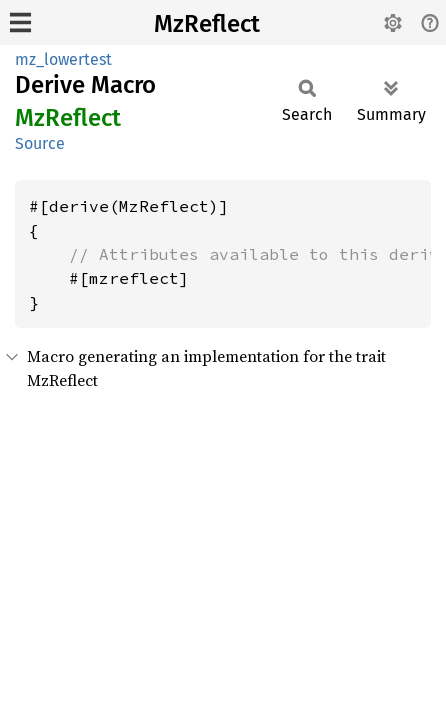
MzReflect (207, 24)
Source (40, 143)
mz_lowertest (63, 59)
